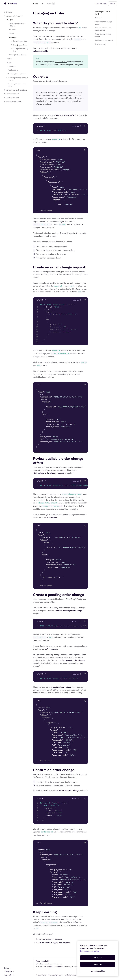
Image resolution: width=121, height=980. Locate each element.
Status (7, 968)
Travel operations (11, 98)
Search (50, 3)
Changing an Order (19, 45)
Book (11, 33)
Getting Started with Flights (17, 25)
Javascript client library (16, 74)
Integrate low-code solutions (15, 90)
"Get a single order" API (66, 115)
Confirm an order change (68, 790)
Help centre (9, 975)
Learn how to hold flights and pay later (53, 943)
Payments (11, 66)
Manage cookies (98, 971)
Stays (9, 59)
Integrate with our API (13, 16)
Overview (8, 12)
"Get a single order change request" (49, 473)
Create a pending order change (68, 611)
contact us (58, 966)
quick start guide (40, 51)
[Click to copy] (85, 126)
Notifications (12, 70)
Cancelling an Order (19, 41)
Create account (101, 3)
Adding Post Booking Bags (20, 50)
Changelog (9, 971)
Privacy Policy (41, 975)
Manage (12, 37)
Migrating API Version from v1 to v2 (17, 79)
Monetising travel (11, 94)
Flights (10, 20)
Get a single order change (73, 660)
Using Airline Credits (17, 55)
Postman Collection (61, 62)
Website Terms (70, 975)
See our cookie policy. (90, 951)
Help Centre (47, 966)
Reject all (98, 964)
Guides (35, 3)
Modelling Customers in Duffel (16, 85)
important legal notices (61, 687)
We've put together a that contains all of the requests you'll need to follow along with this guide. (60, 63)
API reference (51, 517)
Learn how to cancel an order (49, 939)
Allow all (98, 958)
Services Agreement (56, 975)
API (42, 3)
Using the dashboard (13, 101)
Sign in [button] (113, 3)
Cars (9, 62)
